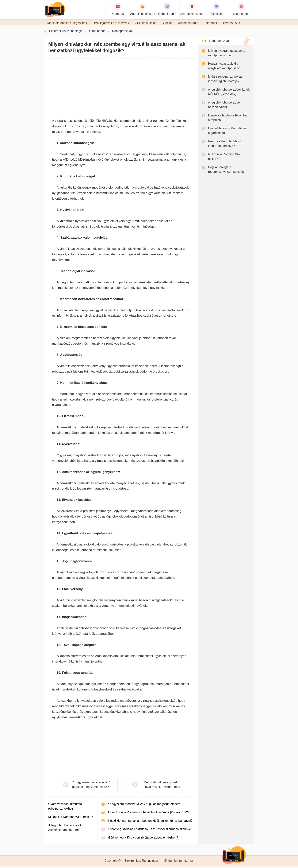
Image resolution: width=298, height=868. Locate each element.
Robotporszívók (123, 32)
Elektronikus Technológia (66, 32)
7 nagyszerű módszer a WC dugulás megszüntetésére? (91, 786)
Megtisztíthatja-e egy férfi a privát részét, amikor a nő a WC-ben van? (152, 786)
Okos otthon (97, 32)
